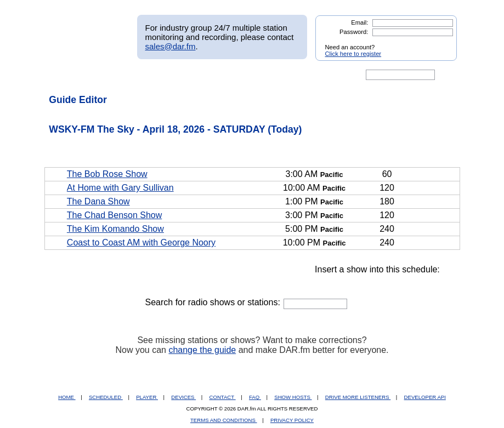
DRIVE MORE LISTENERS (358, 397)
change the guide (202, 350)
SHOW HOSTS (293, 397)
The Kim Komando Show (115, 229)
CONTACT (223, 397)
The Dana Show (98, 201)
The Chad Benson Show (114, 215)
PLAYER (147, 397)
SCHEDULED (106, 397)
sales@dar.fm (171, 46)
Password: (354, 32)
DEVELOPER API (425, 397)
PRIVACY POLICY (292, 420)
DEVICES (183, 397)
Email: (359, 22)
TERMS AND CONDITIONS (224, 420)
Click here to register (353, 54)
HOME (67, 397)
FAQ (255, 397)
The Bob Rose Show (107, 174)
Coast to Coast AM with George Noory (141, 242)
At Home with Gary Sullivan (120, 188)
